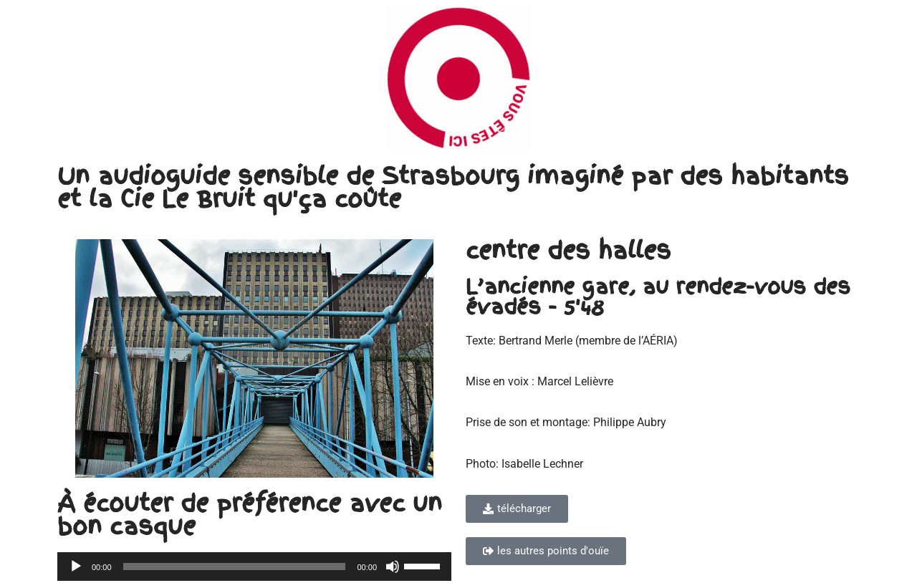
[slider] (235, 567)
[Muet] (393, 567)
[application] (254, 567)
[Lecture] (76, 567)
